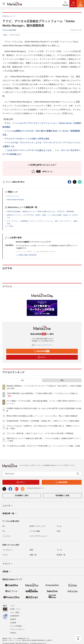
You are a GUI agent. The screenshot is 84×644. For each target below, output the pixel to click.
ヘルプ (12, 606)
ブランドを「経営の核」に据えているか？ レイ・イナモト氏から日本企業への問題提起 (40, 433)
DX (4, 526)
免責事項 (13, 619)
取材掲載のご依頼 (62, 495)
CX (4, 531)
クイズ (5, 555)
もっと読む (9, 226)
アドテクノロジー (15, 35)
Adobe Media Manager (15, 200)
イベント (8, 564)
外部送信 (13, 633)
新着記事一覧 (10, 514)
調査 (31, 550)
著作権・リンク (15, 609)
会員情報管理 (15, 616)
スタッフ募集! (15, 612)
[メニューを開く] (4, 4)
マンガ (59, 550)
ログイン (42, 357)
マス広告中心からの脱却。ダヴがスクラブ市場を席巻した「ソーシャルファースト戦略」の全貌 (43, 446)
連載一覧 (33, 555)
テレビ (59, 526)
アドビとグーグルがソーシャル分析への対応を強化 (27, 139)
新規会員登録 (41, 351)
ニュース (8, 506)
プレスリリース (13, 196)
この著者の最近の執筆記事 (26, 255)
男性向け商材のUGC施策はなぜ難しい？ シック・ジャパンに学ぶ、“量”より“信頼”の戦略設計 (42, 416)
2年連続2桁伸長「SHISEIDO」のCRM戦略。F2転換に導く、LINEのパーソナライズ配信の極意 (43, 421)
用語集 (7, 572)
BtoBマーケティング (37, 526)
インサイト (7, 536)
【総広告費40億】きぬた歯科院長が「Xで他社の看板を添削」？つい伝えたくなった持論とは (42, 393)
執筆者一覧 (61, 555)
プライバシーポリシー (17, 629)
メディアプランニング (38, 536)
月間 (62, 380)
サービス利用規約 (16, 626)
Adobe (5, 35)
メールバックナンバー (42, 345)
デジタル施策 (35, 531)
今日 (22, 380)
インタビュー (8, 550)
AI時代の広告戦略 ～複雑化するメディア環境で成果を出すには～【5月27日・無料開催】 (41, 211)
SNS (59, 531)
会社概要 (13, 623)
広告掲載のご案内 (22, 495)
